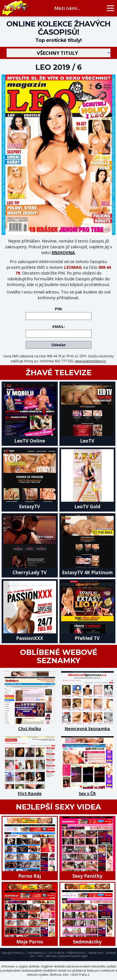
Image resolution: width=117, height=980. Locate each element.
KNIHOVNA (63, 252)
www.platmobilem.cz (90, 361)
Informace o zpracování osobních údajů (66, 956)
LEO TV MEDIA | (57, 953)
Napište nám (96, 953)
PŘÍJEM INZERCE (76, 953)
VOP (40, 956)
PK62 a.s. (20, 953)
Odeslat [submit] (59, 345)
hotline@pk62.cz (37, 953)
